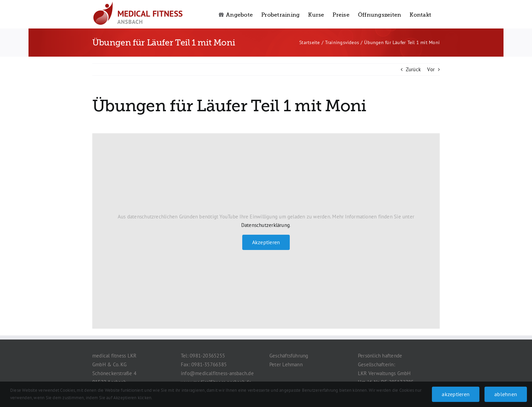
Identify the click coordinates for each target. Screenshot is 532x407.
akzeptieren (456, 394)
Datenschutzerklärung (266, 225)
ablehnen (506, 394)
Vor (431, 69)
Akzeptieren (266, 242)
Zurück (413, 69)
